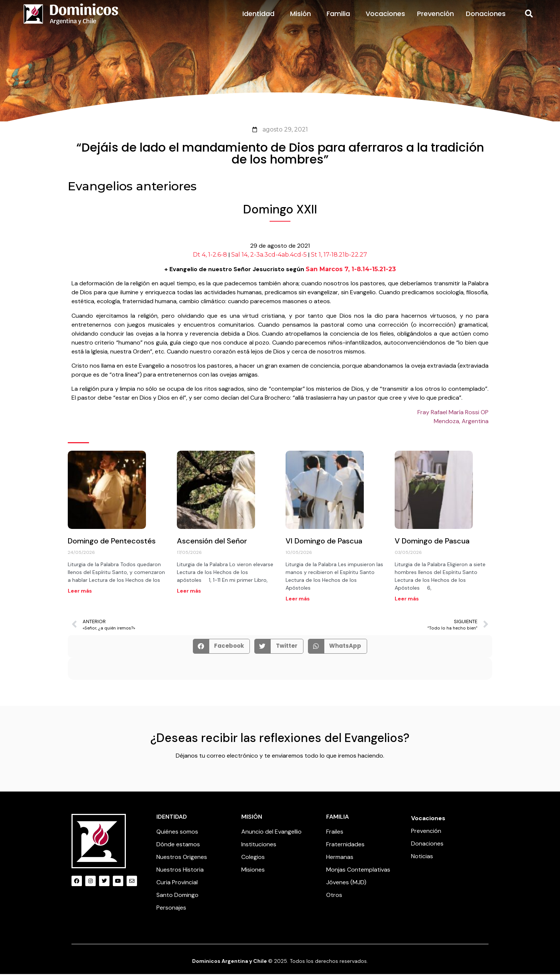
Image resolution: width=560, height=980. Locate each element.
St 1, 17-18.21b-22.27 (339, 261)
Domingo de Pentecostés (112, 546)
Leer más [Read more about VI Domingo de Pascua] (298, 604)
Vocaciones (385, 19)
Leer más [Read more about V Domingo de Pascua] (407, 604)
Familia (340, 19)
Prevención (435, 19)
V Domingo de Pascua (432, 546)
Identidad (260, 19)
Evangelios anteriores (132, 192)
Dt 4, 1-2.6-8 (210, 261)
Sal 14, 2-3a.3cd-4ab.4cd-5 (269, 261)
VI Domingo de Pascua (324, 546)
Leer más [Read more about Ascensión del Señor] (189, 596)
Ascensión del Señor (212, 546)
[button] (529, 19)
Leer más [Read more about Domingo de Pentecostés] (80, 596)
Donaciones (486, 19)
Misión (302, 19)
